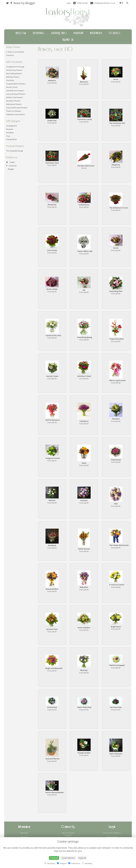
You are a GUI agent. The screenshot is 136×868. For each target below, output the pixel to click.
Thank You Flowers (14, 111)
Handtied (10, 133)
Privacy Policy (112, 837)
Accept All (54, 858)
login (69, 3)
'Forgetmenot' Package (15, 67)
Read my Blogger (24, 3)
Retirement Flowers (14, 104)
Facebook (11, 166)
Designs (39, 33)
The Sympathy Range (15, 151)
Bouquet (10, 129)
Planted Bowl (11, 139)
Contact (115, 33)
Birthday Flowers (13, 77)
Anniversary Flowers (14, 70)
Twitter (11, 162)
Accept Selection (68, 858)
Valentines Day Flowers (16, 114)
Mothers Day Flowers (15, 97)
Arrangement (11, 126)
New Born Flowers (13, 101)
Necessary (50, 863)
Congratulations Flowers (16, 84)
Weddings (96, 33)
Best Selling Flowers (14, 73)
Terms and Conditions (112, 833)
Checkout (10, 55)
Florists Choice (12, 87)
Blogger (10, 169)
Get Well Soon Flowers (15, 91)
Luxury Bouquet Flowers (16, 94)
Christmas (10, 80)
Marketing (87, 863)
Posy (8, 136)
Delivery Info (59, 33)
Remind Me (68, 40)
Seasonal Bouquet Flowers (17, 108)
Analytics (62, 863)
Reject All (82, 858)
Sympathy (78, 33)
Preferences (74, 863)
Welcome (21, 33)
